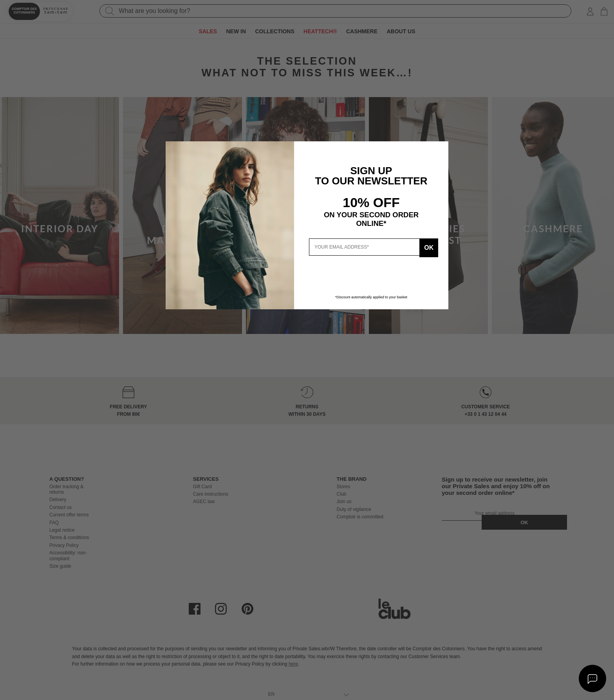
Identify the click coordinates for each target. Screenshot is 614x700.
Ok (426, 247)
